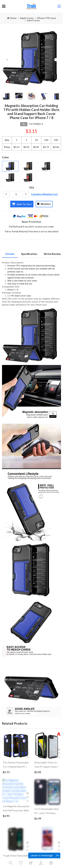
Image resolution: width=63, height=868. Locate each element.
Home (12, 18)
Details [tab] (10, 254)
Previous (7, 60)
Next (56, 60)
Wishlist (44, 204)
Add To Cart (22, 204)
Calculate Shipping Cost (44, 194)
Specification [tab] (29, 254)
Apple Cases (27, 18)
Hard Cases (33, 20)
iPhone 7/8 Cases (47, 18)
